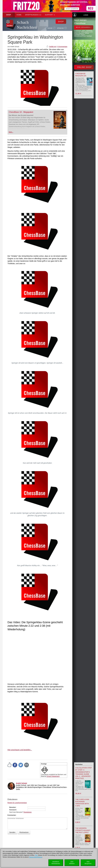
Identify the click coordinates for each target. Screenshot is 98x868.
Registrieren (28, 812)
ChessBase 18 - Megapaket (21, 112)
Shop (9, 15)
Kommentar (12, 815)
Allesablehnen (72, 863)
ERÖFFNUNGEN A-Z (33, 15)
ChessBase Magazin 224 (81, 75)
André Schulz (21, 783)
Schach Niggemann (53, 776)
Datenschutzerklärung (36, 857)
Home (19, 15)
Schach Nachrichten (27, 25)
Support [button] (50, 15)
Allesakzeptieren (88, 863)
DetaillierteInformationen (56, 863)
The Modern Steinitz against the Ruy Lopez (83, 830)
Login (86, 15)
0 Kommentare (62, 47)
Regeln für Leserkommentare (17, 803)
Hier (36, 855)
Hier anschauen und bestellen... (20, 750)
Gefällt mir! (53, 47)
